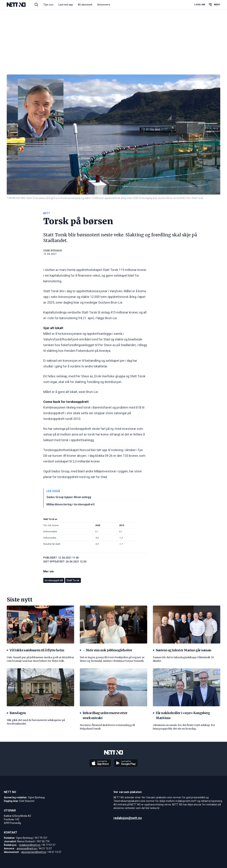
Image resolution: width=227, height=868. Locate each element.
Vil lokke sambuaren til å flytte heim (35, 650)
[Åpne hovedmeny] (214, 5)
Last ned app (66, 5)
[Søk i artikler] (36, 5)
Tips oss (48, 5)
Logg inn (200, 5)
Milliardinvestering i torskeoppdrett (70, 504)
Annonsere (104, 5)
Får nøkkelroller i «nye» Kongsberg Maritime (181, 715)
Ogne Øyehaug (53, 251)
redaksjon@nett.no (30, 845)
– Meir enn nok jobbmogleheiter (106, 650)
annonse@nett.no (27, 848)
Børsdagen (16, 713)
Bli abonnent (85, 5)
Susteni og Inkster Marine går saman (182, 650)
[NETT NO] (19, 5)
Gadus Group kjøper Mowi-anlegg (69, 497)
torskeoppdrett (54, 580)
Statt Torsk (73, 580)
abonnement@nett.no (34, 852)
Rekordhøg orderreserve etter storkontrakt (104, 715)
